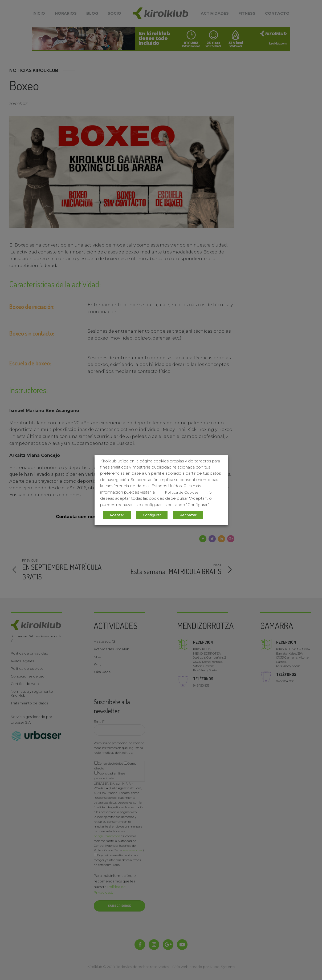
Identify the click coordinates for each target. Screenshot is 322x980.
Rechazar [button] (188, 515)
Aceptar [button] (117, 515)
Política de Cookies (182, 492)
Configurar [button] (152, 515)
